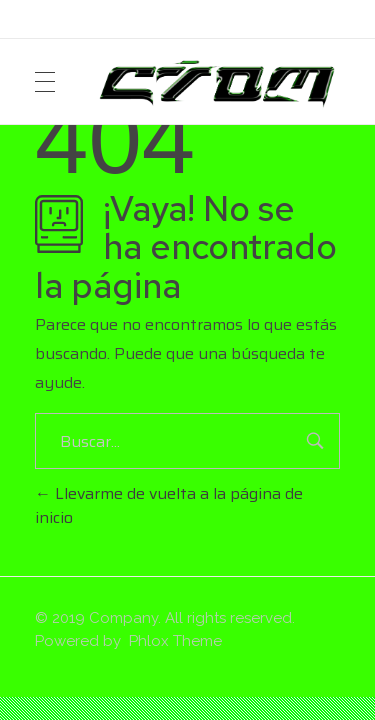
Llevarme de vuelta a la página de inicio (169, 505)
